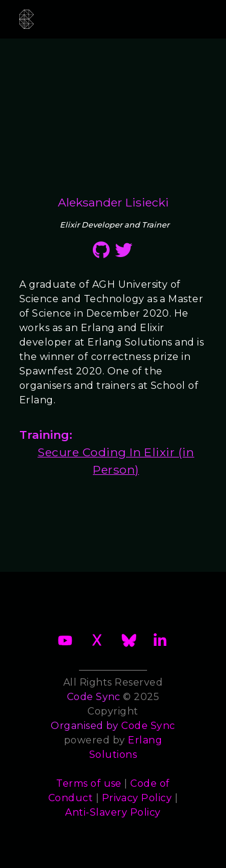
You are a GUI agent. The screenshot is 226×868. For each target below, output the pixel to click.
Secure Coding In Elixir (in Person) (116, 461)
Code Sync (148, 726)
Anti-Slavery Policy (113, 812)
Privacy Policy (137, 798)
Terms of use (89, 783)
